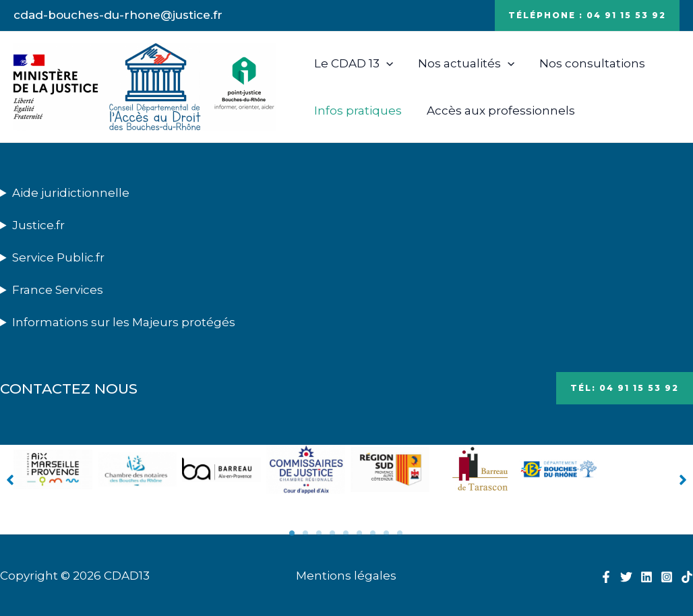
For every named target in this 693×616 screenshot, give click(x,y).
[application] (385, 63)
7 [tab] (373, 533)
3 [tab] (320, 533)
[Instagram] (667, 577)
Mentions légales (346, 576)
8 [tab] (387, 533)
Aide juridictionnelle (71, 193)
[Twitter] (626, 577)
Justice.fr (38, 225)
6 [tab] (360, 533)
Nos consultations (587, 63)
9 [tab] (400, 533)
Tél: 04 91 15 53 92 (625, 388)
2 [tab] (306, 533)
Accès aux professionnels (498, 111)
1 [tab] (293, 533)
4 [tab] (333, 533)
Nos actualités (463, 63)
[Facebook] (606, 577)
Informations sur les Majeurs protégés (124, 322)
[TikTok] (687, 577)
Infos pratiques (357, 111)
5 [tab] (346, 533)
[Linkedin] (646, 577)
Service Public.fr (58, 257)
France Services (58, 290)
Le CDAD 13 (352, 63)
